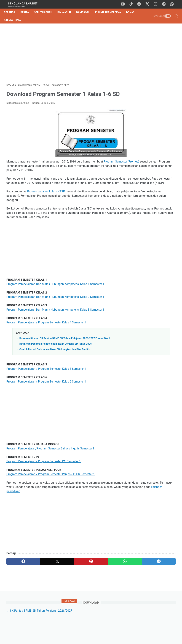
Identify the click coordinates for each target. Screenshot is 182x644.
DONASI (11, 20)
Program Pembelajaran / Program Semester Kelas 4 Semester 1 (46, 351)
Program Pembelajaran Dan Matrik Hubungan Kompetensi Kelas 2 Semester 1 (55, 325)
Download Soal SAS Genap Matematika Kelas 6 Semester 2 (155, 114)
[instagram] (157, 4)
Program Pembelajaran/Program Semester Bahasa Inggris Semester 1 (50, 477)
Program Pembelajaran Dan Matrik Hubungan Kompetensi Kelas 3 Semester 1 (55, 338)
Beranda (12, 12)
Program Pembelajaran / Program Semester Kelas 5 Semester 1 (46, 397)
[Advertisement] (63, 55)
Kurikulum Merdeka (110, 12)
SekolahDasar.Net (96, 638)
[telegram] (165, 4)
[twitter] (149, 4)
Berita (27, 12)
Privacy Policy (91, 631)
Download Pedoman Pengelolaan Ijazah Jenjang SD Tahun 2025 (56, 372)
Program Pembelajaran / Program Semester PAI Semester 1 (44, 489)
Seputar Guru (46, 12)
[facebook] (141, 4)
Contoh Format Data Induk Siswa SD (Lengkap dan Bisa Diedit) (54, 377)
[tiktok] (133, 4)
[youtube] (125, 4)
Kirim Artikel (29, 20)
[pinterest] (63, 594)
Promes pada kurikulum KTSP (46, 211)
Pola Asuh (67, 12)
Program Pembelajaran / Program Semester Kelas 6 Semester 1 (46, 410)
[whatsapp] (173, 4)
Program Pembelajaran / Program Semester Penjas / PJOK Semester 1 (51, 502)
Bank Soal (85, 12)
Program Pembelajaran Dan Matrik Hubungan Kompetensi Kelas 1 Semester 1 (55, 312)
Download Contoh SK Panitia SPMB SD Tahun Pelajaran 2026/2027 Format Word (65, 366)
